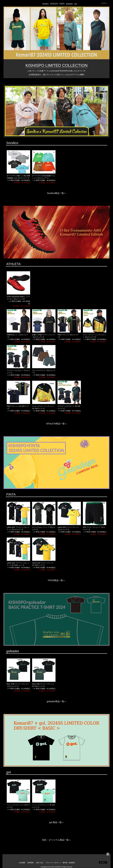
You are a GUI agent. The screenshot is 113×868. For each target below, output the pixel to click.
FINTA (62, 4)
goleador (70, 4)
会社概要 (22, 863)
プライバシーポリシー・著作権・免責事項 (60, 863)
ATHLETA (54, 4)
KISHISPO (21, 3)
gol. (76, 4)
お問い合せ (40, 863)
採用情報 (30, 863)
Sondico (45, 4)
